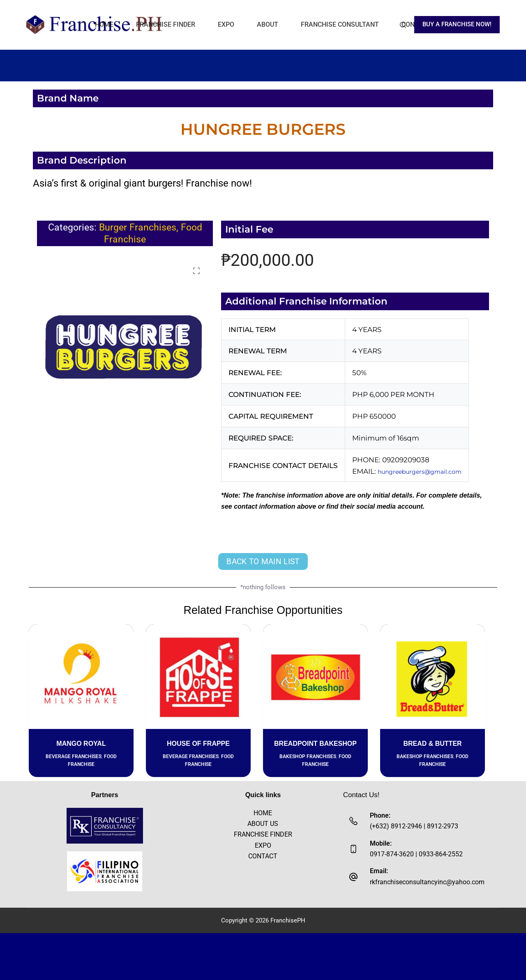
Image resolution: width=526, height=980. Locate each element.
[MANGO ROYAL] (81, 677)
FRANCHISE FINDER (166, 24)
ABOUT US (263, 824)
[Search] (403, 25)
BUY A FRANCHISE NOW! (457, 24)
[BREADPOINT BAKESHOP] (315, 677)
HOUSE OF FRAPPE (198, 744)
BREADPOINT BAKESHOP (315, 744)
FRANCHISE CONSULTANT (340, 24)
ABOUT (268, 24)
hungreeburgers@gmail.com (429, 471)
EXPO (226, 24)
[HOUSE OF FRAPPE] (198, 677)
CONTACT (263, 856)
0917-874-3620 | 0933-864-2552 (416, 854)
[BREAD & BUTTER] (433, 677)
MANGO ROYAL (81, 744)
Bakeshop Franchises (308, 756)
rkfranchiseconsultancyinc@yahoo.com (427, 882)
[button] (196, 271)
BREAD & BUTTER (432, 744)
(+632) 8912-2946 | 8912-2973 (414, 826)
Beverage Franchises (74, 756)
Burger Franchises (138, 227)
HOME (104, 24)
